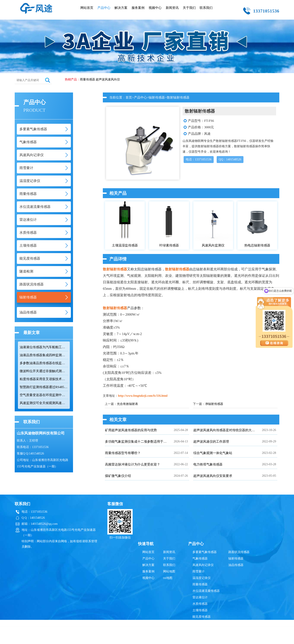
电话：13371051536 (199, 159)
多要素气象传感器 (205, 552)
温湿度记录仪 (202, 578)
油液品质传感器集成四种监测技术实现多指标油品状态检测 (44, 355)
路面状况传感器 (239, 552)
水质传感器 (200, 604)
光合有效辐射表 (127, 404)
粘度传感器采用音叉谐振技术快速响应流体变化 (44, 379)
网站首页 (87, 8)
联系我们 (206, 8)
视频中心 (155, 8)
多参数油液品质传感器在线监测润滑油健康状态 (44, 363)
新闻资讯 (172, 8)
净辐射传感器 (214, 404)
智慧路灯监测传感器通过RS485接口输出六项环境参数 (44, 387)
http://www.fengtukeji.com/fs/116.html (143, 396)
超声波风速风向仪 (108, 79)
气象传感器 (200, 559)
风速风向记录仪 (203, 565)
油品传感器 (236, 565)
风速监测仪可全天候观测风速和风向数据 (44, 403)
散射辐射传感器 (115, 269)
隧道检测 (199, 623)
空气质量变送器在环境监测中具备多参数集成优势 (44, 395)
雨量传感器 (87, 79)
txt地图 (168, 578)
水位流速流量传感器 (206, 591)
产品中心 (104, 8)
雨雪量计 (199, 571)
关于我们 (189, 8)
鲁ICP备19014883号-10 (215, 639)
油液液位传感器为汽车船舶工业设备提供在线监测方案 (44, 347)
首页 (129, 97)
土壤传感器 (200, 610)
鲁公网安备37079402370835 (168, 639)
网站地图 (169, 571)
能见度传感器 (202, 617)
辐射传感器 (157, 97)
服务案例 (138, 8)
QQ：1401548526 (230, 159)
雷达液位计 (200, 597)
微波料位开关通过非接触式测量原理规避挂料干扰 (44, 371)
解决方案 (121, 8)
